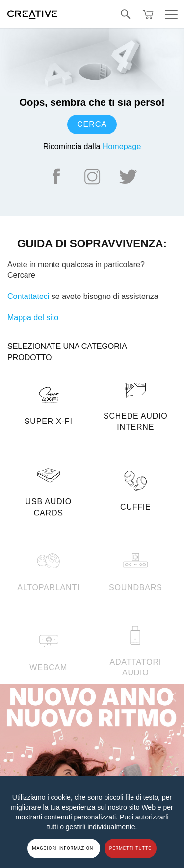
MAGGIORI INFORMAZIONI (64, 848)
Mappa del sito (33, 317)
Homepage (122, 146)
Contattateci (28, 296)
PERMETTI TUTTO (131, 848)
